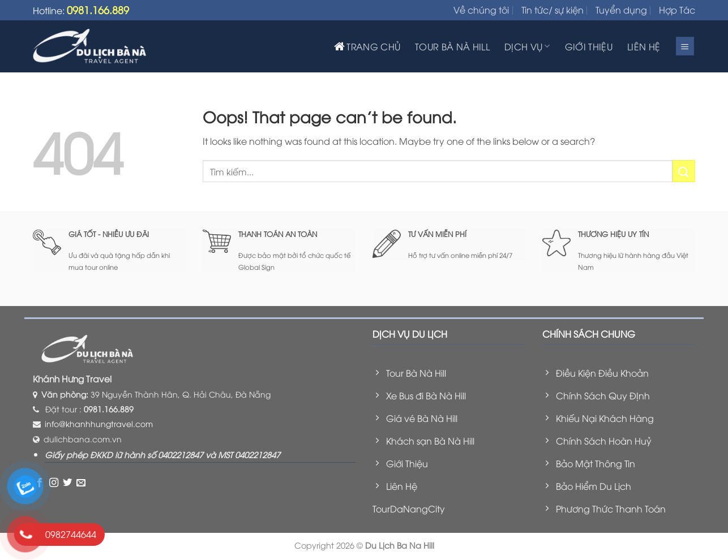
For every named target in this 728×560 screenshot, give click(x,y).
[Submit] (684, 171)
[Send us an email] (81, 482)
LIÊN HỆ (644, 46)
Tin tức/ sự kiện (553, 10)
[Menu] (685, 46)
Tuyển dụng (621, 10)
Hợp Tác (677, 10)
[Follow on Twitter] (67, 482)
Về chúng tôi (481, 10)
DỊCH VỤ (527, 46)
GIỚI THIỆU (589, 46)
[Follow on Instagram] (54, 482)
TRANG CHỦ (367, 46)
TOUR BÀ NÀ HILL (452, 46)
